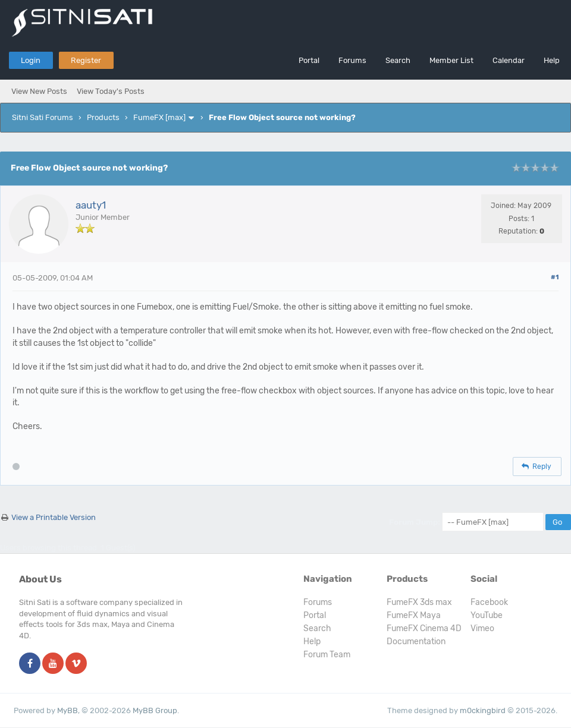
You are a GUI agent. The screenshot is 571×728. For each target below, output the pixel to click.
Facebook (489, 602)
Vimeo (482, 628)
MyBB (68, 710)
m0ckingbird (483, 710)
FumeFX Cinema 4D (424, 628)
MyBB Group (155, 710)
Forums (352, 60)
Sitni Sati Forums (43, 117)
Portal (309, 60)
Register (86, 60)
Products (103, 117)
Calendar (509, 60)
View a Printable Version (54, 517)
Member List (451, 60)
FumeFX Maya (414, 615)
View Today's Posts (111, 91)
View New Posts (39, 91)
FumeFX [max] (159, 117)
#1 (555, 277)
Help (552, 60)
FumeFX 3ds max (419, 602)
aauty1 (91, 205)
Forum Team (327, 655)
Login (31, 60)
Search (398, 60)
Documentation (416, 642)
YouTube (487, 615)
